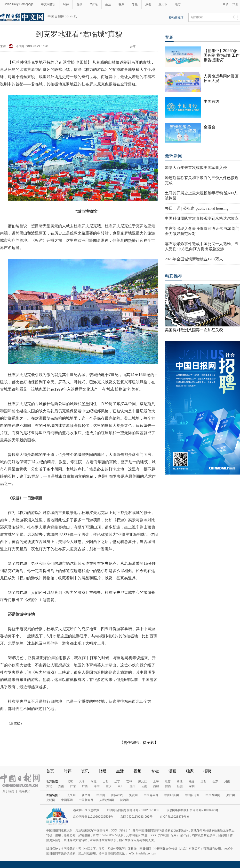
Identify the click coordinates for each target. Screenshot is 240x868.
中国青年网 (151, 795)
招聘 (207, 771)
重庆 (109, 786)
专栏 (135, 4)
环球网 (20, 46)
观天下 (163, 4)
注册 (235, 4)
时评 (66, 4)
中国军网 (67, 800)
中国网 (101, 795)
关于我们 (8, 791)
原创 (148, 4)
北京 (70, 781)
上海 (156, 781)
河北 (94, 781)
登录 (225, 4)
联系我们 (25, 791)
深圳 (192, 786)
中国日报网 (56, 16)
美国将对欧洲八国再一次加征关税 (194, 330)
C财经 (94, 4)
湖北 (49, 786)
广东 (73, 786)
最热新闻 (174, 156)
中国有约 (211, 102)
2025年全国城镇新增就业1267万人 (194, 259)
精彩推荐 (174, 276)
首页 (50, 771)
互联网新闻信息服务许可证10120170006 (133, 810)
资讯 (79, 4)
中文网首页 (48, 4)
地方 (178, 4)
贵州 (132, 786)
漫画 (172, 771)
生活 (108, 4)
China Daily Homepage (19, 4)
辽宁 (117, 781)
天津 (82, 781)
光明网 (51, 800)
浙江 (180, 781)
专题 (169, 37)
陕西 (168, 786)
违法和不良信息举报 (86, 810)
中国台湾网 (192, 795)
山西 (105, 781)
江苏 (168, 781)
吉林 (129, 781)
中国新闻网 (86, 800)
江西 (203, 781)
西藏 (156, 786)
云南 (144, 786)
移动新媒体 (176, 17)
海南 (97, 786)
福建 (192, 781)
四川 (120, 786)
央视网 (133, 795)
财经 (103, 771)
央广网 (231, 795)
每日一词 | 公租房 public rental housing (197, 208)
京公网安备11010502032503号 (93, 817)
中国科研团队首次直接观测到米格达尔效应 (202, 218)
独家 (190, 771)
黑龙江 (143, 781)
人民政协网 (107, 800)
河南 (227, 781)
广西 (85, 786)
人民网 (71, 795)
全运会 (209, 127)
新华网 (86, 795)
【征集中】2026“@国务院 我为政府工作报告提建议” (222, 55)
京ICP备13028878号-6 (174, 817)
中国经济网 (172, 795)
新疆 (180, 786)
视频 (121, 4)
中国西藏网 (213, 795)
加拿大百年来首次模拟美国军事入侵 (196, 168)
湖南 (61, 786)
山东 (215, 781)
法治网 (124, 800)
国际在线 (117, 795)
